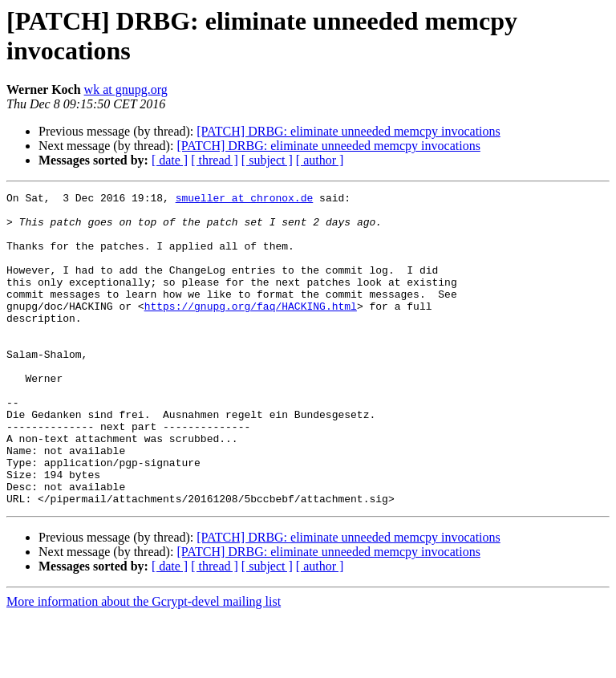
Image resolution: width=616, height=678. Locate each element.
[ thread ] (215, 160)
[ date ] (170, 160)
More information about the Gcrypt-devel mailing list (144, 664)
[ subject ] (267, 160)
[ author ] (320, 160)
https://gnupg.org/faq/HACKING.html (251, 330)
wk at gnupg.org (126, 89)
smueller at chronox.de (245, 200)
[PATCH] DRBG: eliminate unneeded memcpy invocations (348, 131)
